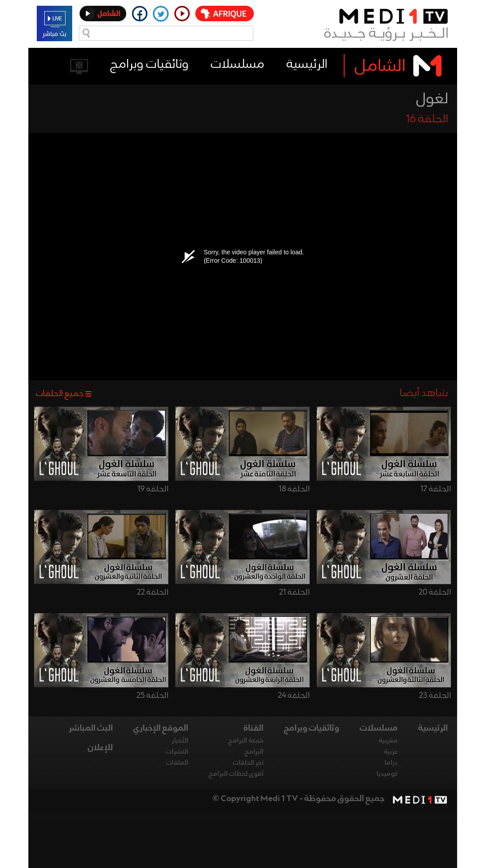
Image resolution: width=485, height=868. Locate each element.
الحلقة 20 (435, 592)
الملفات (177, 763)
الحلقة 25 (152, 696)
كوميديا (387, 774)
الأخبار (180, 741)
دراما (391, 763)
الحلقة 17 (436, 489)
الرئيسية (307, 64)
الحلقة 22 (153, 592)
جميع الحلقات (60, 394)
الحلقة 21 (294, 592)
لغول (432, 99)
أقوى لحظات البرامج (236, 774)
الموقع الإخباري (161, 728)
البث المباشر (91, 728)
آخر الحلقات (248, 763)
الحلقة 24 (294, 696)
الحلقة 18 (294, 489)
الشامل (380, 66)
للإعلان (100, 748)
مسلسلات (238, 64)
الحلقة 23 (435, 696)
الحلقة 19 (153, 489)
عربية (391, 752)
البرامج (254, 752)
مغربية (388, 741)
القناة (254, 728)
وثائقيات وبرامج (149, 64)
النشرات (177, 752)
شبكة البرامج (246, 741)
